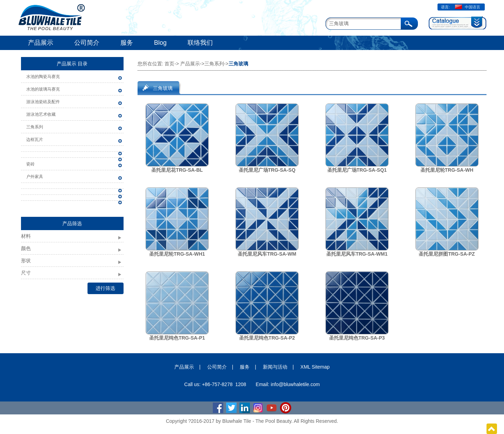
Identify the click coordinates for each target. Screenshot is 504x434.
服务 (127, 43)
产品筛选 (72, 223)
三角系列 (35, 127)
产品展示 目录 (72, 64)
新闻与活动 (275, 367)
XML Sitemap (315, 367)
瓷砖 (30, 164)
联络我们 (200, 43)
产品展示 (41, 43)
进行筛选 (105, 288)
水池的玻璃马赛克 (43, 89)
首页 (169, 64)
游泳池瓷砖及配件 (43, 102)
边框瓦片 (35, 140)
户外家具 (35, 177)
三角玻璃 (163, 88)
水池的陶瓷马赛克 (43, 77)
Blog (160, 43)
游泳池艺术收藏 (41, 114)
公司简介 (87, 43)
